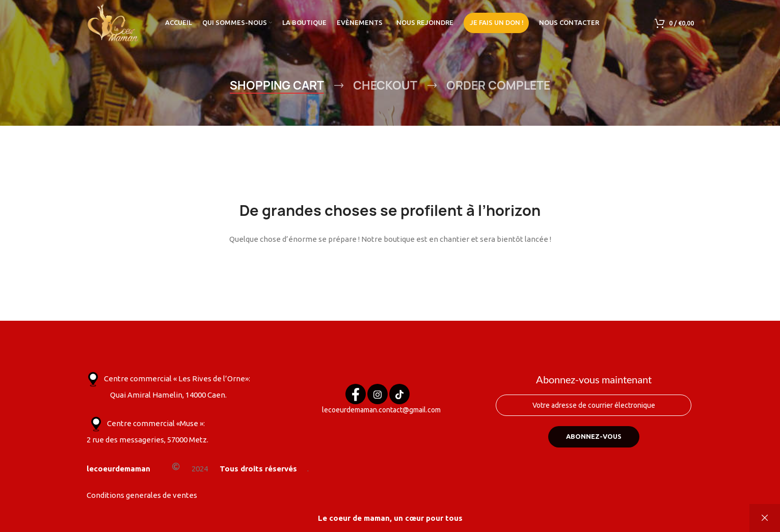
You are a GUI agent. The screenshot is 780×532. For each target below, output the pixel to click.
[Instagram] (378, 394)
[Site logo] (113, 22)
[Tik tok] (399, 394)
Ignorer (765, 518)
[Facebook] (356, 394)
